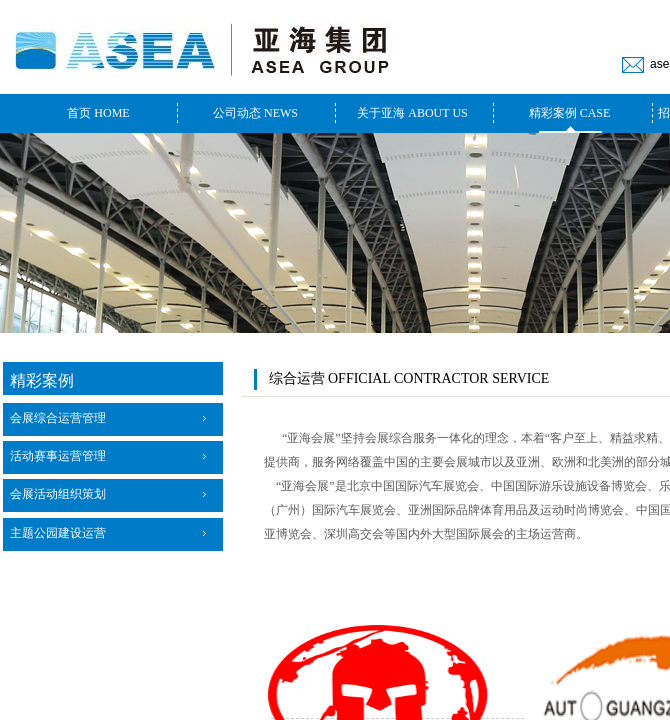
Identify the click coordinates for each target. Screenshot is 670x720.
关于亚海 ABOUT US (412, 113)
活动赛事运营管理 (58, 456)
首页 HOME (98, 113)
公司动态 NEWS (255, 113)
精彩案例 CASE (570, 113)
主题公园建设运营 (58, 533)
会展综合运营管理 (58, 418)
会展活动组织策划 (58, 494)
